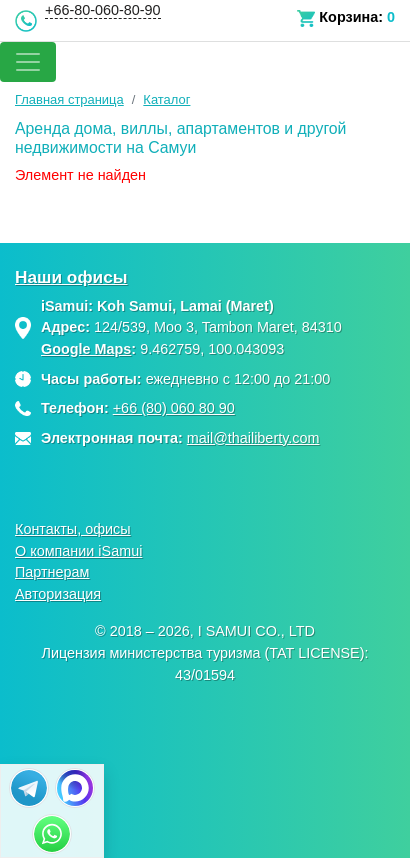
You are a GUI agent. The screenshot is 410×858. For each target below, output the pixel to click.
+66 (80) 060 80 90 (174, 408)
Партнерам (52, 572)
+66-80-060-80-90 (103, 10)
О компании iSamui (78, 551)
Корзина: (351, 17)
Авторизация (58, 594)
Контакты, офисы (73, 529)
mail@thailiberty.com (253, 438)
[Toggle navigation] (28, 62)
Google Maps (86, 349)
